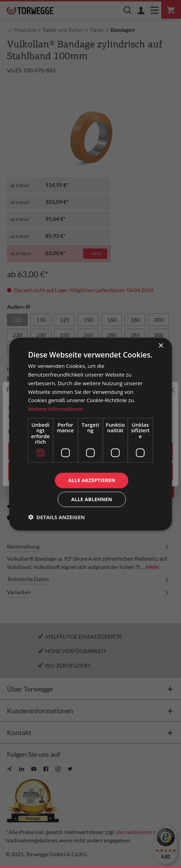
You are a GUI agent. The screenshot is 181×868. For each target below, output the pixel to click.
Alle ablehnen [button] (92, 499)
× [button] (161, 346)
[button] (56, 517)
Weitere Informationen (56, 409)
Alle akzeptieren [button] (92, 480)
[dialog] (90, 434)
